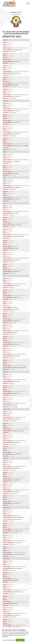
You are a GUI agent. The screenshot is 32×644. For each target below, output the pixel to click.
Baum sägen (15, 85)
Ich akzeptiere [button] (20, 640)
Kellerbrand (15, 603)
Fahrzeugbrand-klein (17, 50)
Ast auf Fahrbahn (16, 162)
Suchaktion (15, 332)
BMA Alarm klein (16, 61)
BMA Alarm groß (16, 503)
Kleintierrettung (16, 309)
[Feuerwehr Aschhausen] (13, 4)
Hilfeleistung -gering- (17, 568)
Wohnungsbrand (16, 492)
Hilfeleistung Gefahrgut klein (19, 368)
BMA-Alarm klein (16, 134)
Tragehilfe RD (16, 580)
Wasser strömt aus (17, 225)
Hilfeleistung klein (16, 73)
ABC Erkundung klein (17, 592)
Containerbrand (16, 122)
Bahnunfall (15, 405)
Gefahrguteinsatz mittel (18, 237)
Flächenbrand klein (17, 454)
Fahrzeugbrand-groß (17, 531)
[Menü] (27, 4)
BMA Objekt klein (16, 187)
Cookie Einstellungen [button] (8, 640)
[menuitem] (27, 4)
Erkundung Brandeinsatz (18, 554)
